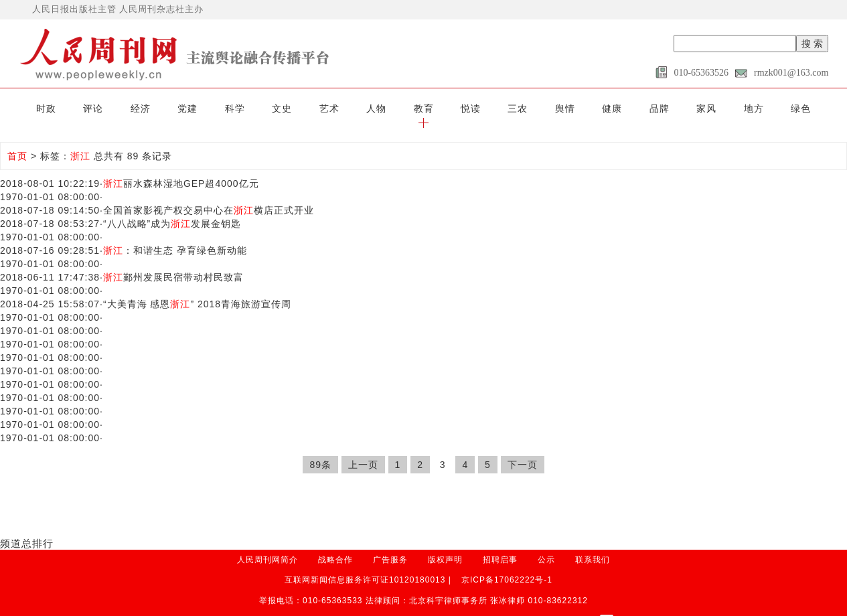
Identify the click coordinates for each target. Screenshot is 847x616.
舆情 (539, 108)
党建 (170, 108)
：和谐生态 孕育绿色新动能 (175, 237)
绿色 (769, 108)
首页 (17, 143)
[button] (815, 108)
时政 (31, 108)
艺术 (308, 108)
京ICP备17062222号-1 (507, 566)
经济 (124, 108)
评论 (78, 108)
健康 (585, 108)
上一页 (363, 451)
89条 (320, 451)
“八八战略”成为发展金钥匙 (172, 210)
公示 (546, 546)
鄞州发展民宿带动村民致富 (173, 264)
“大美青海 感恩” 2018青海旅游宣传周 (197, 291)
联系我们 (593, 546)
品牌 (631, 108)
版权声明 (445, 546)
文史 (262, 108)
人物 (354, 108)
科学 (216, 108)
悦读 (447, 108)
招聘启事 (500, 546)
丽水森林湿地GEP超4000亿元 (181, 170)
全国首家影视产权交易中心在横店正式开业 (209, 197)
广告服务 (390, 546)
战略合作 (335, 546)
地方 (723, 108)
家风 (677, 108)
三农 (493, 108)
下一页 (523, 451)
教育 (400, 108)
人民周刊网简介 (267, 546)
